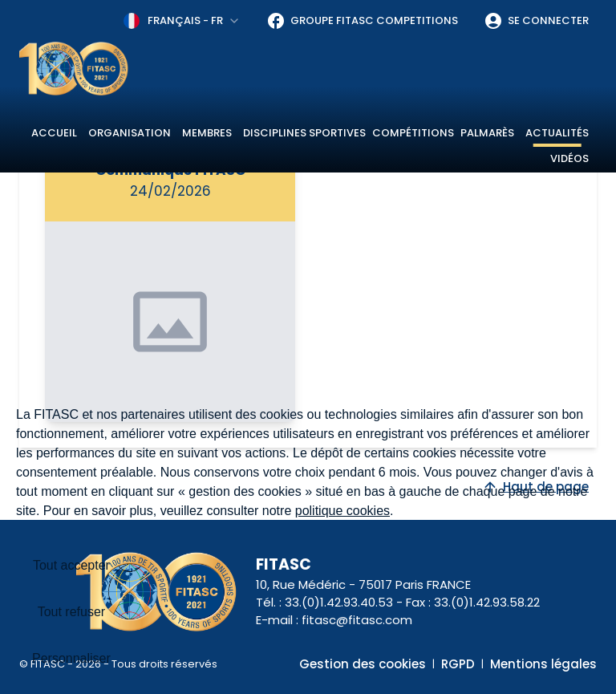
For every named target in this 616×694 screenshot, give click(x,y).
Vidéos (569, 158)
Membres (207, 133)
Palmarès (487, 133)
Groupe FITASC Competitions (362, 21)
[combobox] (182, 21)
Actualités (557, 133)
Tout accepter (71, 565)
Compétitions (413, 133)
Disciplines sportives (304, 133)
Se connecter (536, 21)
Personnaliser (71, 658)
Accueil (54, 133)
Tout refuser (71, 612)
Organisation (130, 133)
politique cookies (342, 511)
